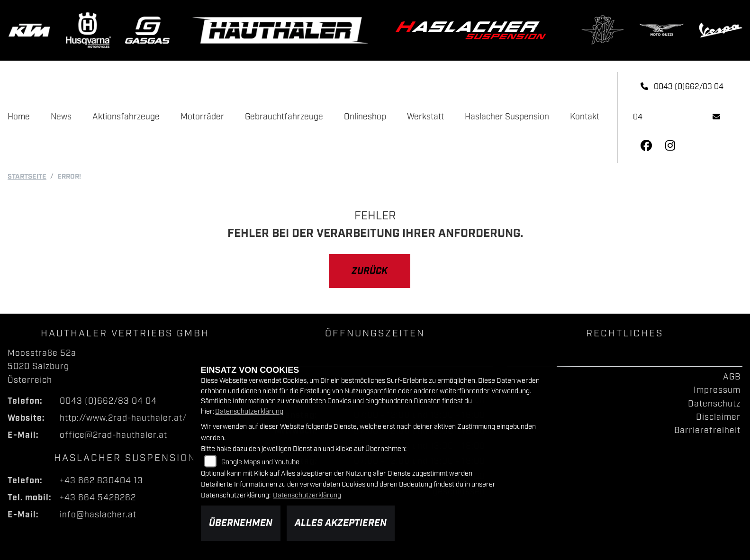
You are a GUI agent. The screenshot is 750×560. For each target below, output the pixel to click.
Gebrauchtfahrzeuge (284, 117)
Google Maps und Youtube (260, 462)
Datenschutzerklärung (249, 411)
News (61, 117)
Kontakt (585, 117)
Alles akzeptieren (341, 523)
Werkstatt (425, 117)
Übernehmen (241, 523)
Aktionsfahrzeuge (126, 117)
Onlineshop (365, 117)
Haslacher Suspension (507, 117)
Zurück (370, 271)
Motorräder (202, 117)
